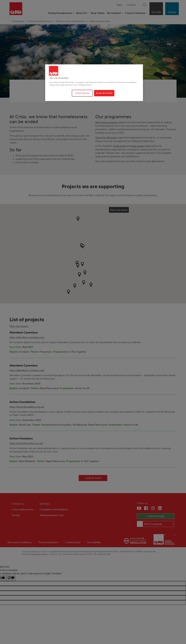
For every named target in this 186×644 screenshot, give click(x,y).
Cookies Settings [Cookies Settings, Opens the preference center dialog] (82, 93)
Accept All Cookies (104, 93)
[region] (94, 83)
